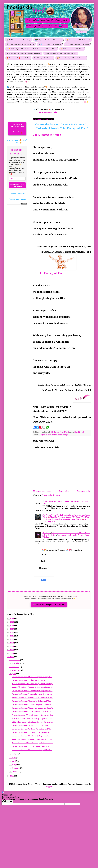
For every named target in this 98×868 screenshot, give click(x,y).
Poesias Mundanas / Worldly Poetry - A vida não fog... (32, 684)
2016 (12, 653)
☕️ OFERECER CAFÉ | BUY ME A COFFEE (49, 605)
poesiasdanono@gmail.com (49, 112)
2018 (12, 646)
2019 (12, 643)
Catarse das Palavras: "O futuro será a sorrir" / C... (31, 680)
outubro (15, 667)
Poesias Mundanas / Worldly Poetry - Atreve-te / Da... (32, 715)
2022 (12, 632)
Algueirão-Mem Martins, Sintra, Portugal (54, 435)
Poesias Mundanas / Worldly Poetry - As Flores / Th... (32, 743)
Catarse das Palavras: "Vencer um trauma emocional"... (32, 708)
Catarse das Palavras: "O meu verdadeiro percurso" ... (32, 691)
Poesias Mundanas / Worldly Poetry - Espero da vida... (32, 718)
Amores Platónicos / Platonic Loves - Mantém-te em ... (33, 698)
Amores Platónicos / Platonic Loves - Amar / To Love (32, 739)
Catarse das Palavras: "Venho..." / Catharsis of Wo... (31, 701)
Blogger (49, 786)
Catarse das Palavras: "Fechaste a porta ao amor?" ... (31, 746)
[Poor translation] (10, 802)
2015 (12, 657)
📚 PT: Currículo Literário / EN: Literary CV (20, 44)
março (15, 765)
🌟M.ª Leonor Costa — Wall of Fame (72, 49)
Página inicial (64, 491)
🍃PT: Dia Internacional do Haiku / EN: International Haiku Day (66, 502)
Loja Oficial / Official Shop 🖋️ (43, 58)
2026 (12, 618)
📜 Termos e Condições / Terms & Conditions (71, 58)
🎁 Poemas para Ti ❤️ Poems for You (18, 58)
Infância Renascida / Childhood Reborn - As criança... (32, 722)
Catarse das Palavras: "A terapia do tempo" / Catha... (32, 750)
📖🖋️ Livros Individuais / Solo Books (77, 44)
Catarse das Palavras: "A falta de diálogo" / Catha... (31, 736)
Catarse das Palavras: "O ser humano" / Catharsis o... (32, 711)
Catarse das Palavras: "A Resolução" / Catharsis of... (31, 725)
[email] (17, 179)
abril (14, 761)
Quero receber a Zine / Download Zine (17, 185)
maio (14, 758)
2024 (12, 625)
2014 (12, 776)
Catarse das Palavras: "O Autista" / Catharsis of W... (31, 729)
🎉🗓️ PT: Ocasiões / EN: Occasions (50, 44)
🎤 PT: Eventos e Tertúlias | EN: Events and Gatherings (24, 53)
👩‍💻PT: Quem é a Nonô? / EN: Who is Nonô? (48, 40)
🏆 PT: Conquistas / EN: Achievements (78, 40)
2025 (12, 622)
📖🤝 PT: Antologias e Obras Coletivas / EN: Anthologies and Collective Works (31, 49)
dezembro (16, 660)
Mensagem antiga (84, 491)
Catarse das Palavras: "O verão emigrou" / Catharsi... (32, 705)
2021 (12, 636)
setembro (16, 670)
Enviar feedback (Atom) (51, 495)
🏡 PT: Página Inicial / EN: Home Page (19, 40)
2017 (12, 650)
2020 (12, 639)
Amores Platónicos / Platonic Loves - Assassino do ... (32, 687)
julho (14, 674)
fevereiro (16, 768)
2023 (12, 629)
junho (14, 754)
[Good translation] (4, 802)
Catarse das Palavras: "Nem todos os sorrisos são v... (32, 694)
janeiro (15, 772)
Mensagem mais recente (42, 491)
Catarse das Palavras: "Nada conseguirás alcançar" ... (32, 677)
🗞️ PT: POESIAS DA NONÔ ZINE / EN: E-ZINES (61, 53)
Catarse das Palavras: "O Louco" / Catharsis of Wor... (32, 732)
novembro (16, 663)
